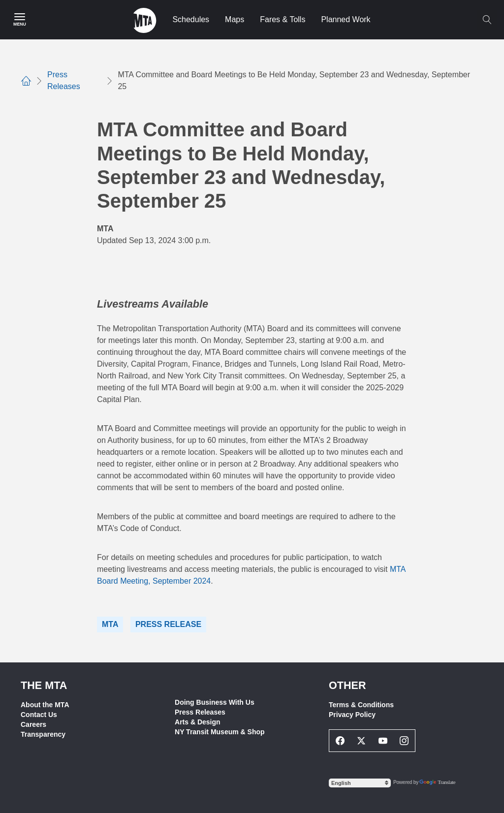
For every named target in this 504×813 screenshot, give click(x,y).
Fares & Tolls (283, 19)
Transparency (43, 734)
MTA (110, 624)
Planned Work (346, 19)
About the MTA (45, 705)
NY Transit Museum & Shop (220, 732)
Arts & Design (198, 722)
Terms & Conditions (361, 705)
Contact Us (39, 715)
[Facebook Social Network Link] (340, 741)
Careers (33, 724)
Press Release (168, 624)
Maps (235, 19)
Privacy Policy (352, 715)
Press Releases (200, 712)
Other (347, 685)
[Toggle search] (487, 20)
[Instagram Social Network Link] (405, 741)
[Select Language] (360, 783)
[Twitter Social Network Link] (362, 741)
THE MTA (44, 685)
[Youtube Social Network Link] (383, 741)
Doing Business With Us (215, 702)
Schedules (191, 19)
